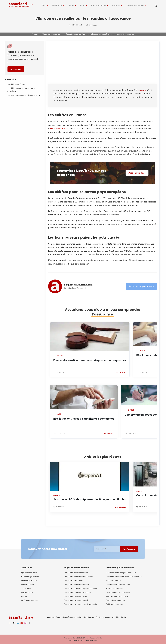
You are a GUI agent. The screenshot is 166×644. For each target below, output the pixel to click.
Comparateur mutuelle (73, 581)
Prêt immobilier (99, 5)
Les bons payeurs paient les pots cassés (24, 95)
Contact (25, 596)
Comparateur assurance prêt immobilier (81, 589)
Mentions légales (54, 617)
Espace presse (27, 592)
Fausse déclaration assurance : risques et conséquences (90, 360)
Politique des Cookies (93, 617)
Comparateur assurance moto (76, 585)
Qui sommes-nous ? (30, 573)
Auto (44, 5)
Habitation (57, 5)
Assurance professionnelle (117, 596)
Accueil (35, 34)
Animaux (116, 5)
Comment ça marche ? (31, 577)
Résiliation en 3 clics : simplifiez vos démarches (84, 419)
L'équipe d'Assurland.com (78, 285)
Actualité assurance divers (75, 34)
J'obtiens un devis (137, 173)
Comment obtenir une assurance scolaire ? (124, 577)
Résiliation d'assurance (116, 600)
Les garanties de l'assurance (118, 592)
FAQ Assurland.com (30, 600)
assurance (142, 90)
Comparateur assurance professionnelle (81, 604)
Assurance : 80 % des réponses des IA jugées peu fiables (90, 499)
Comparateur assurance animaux (78, 592)
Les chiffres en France (16, 84)
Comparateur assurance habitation (78, 577)
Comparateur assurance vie (75, 596)
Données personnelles (73, 617)
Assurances (26, 589)
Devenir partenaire (29, 581)
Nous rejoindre (28, 585)
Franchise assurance (114, 589)
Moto (83, 5)
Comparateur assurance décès (76, 600)
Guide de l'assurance (51, 34)
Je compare (16, 69)
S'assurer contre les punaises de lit (121, 573)
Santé (71, 5)
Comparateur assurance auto (76, 573)
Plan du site (121, 617)
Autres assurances (136, 5)
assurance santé (57, 129)
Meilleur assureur (113, 581)
